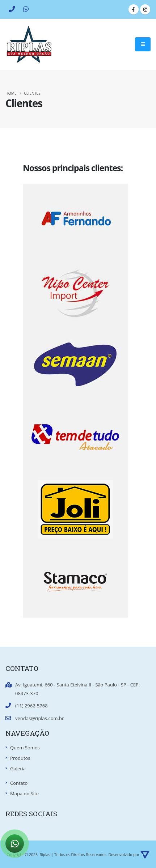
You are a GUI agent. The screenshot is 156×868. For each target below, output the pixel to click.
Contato (19, 783)
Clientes (32, 93)
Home (11, 93)
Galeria (18, 769)
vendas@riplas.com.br (39, 718)
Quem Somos (25, 748)
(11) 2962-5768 (31, 706)
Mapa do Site (24, 793)
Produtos (20, 758)
